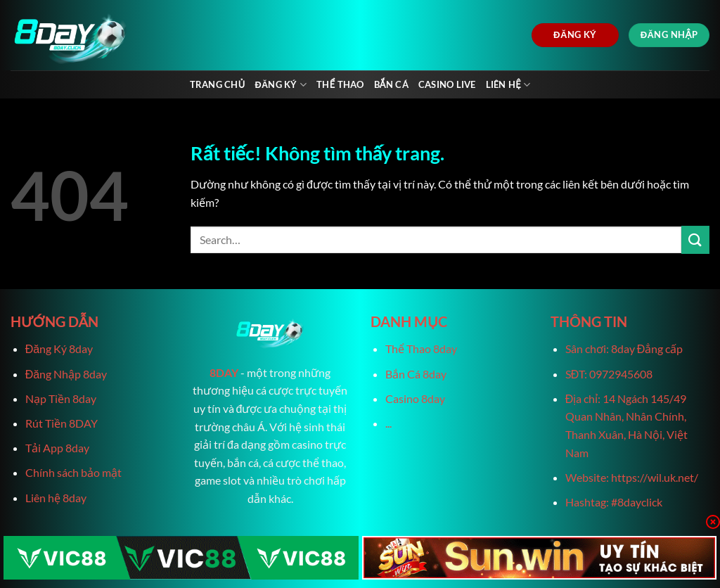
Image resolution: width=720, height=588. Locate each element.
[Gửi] (695, 239)
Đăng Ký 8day (59, 349)
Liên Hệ (508, 85)
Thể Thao (340, 84)
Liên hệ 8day (56, 498)
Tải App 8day (57, 448)
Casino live (447, 84)
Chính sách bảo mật (73, 472)
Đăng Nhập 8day (66, 374)
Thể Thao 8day (421, 349)
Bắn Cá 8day (416, 374)
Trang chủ (218, 84)
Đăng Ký (281, 85)
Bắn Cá (391, 84)
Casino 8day (415, 398)
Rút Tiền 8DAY (62, 423)
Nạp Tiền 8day (61, 398)
